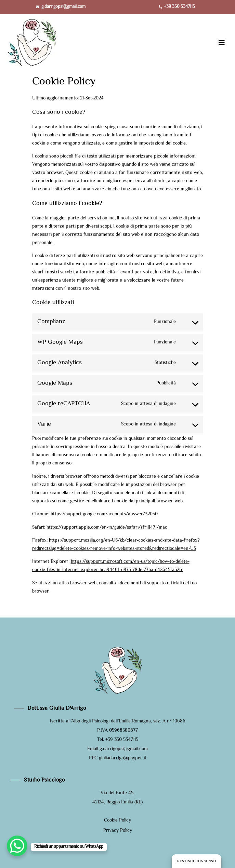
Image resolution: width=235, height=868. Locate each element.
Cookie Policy (117, 820)
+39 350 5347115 (122, 740)
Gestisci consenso (197, 861)
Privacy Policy (118, 831)
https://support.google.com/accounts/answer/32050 (104, 514)
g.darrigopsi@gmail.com (124, 749)
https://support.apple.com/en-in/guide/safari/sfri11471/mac (107, 528)
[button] (222, 43)
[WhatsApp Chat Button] (17, 846)
